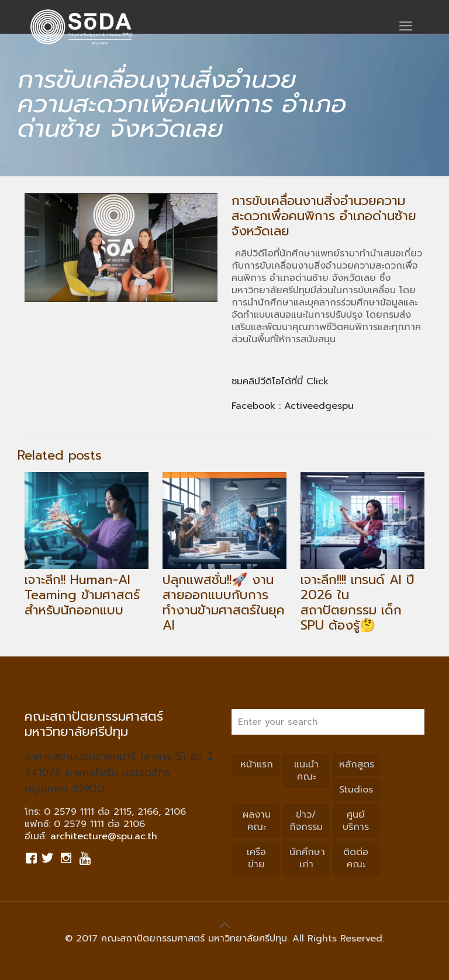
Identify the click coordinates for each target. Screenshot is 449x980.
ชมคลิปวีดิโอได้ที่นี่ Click (282, 381)
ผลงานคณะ (257, 821)
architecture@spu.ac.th (104, 836)
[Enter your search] (328, 722)
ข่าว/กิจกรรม (306, 821)
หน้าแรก (257, 764)
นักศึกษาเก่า (307, 858)
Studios (356, 790)
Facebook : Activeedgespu (293, 406)
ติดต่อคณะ (356, 858)
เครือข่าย (256, 858)
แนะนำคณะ (306, 771)
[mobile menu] (406, 26)
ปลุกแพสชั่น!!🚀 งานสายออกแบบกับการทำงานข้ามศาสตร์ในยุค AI (224, 602)
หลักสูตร (357, 764)
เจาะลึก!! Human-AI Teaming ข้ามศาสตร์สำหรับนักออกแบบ (82, 595)
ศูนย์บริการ (356, 821)
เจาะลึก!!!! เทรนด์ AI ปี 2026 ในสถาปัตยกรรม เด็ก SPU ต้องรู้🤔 (358, 602)
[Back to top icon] (224, 925)
